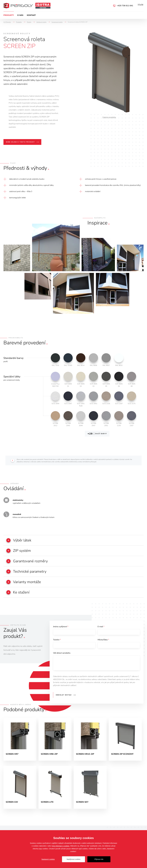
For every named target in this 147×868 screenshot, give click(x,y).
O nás (20, 15)
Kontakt (31, 15)
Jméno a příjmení (61, 628)
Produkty (9, 15)
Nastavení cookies (48, 859)
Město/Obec (103, 642)
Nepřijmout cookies (73, 859)
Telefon (57, 642)
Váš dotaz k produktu (62, 655)
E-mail (101, 628)
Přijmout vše (99, 859)
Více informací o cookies (61, 846)
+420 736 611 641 (125, 6)
